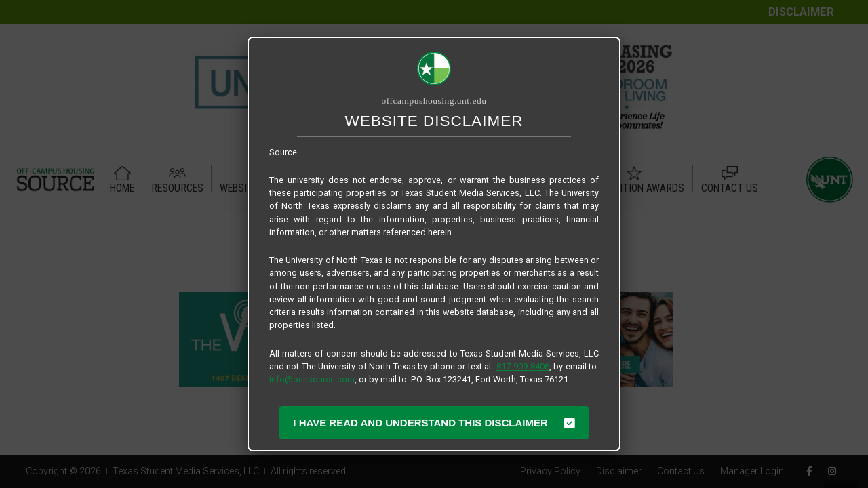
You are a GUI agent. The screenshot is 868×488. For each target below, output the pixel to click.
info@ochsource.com (312, 379)
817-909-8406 (523, 366)
